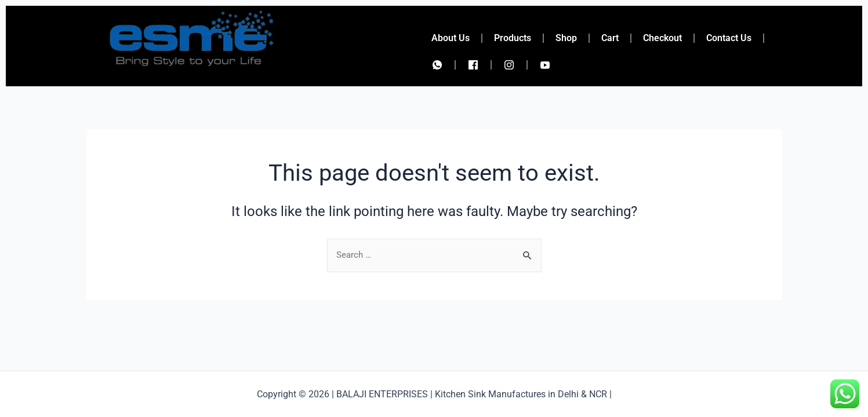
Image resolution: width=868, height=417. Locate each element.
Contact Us (729, 38)
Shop (566, 38)
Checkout (662, 38)
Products (513, 38)
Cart (610, 38)
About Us (451, 38)
